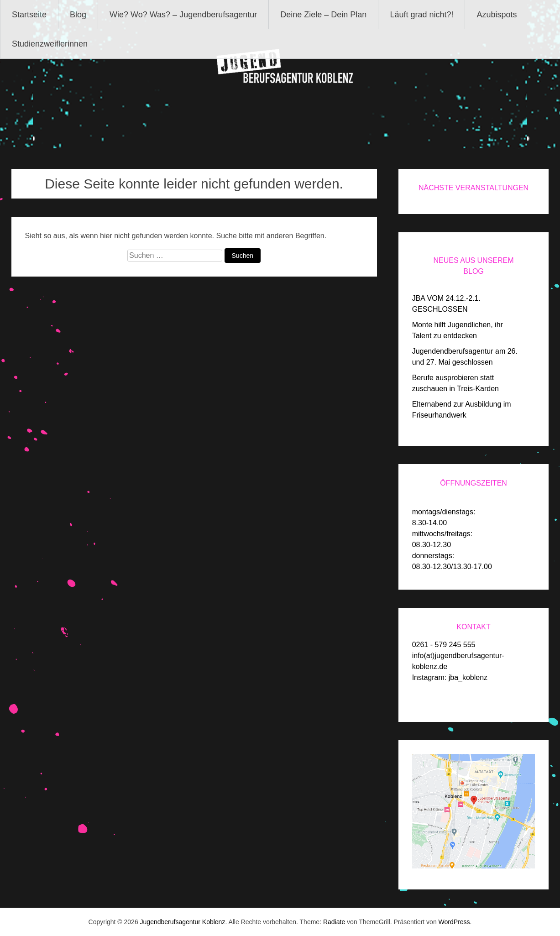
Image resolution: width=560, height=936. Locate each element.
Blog (78, 15)
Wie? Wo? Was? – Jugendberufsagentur (183, 15)
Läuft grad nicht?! (421, 15)
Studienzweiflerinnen (50, 44)
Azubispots (497, 15)
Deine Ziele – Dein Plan (323, 15)
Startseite (29, 15)
